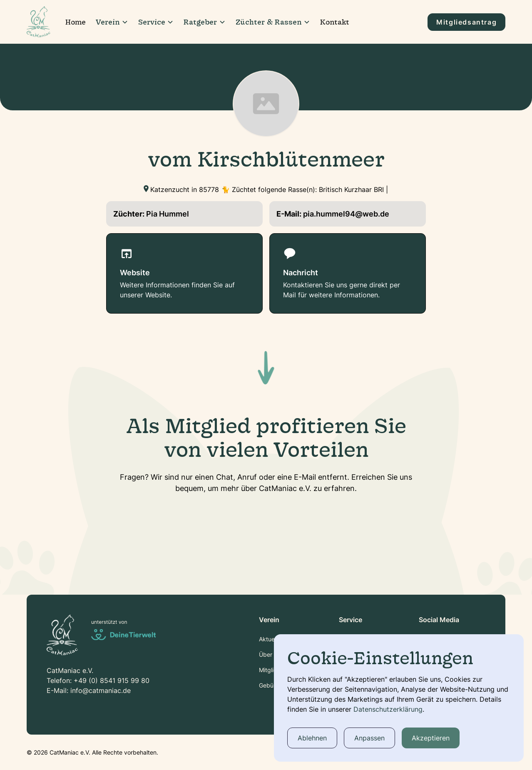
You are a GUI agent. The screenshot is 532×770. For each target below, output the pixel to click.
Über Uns (272, 654)
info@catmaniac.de (101, 690)
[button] (112, 22)
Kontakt (335, 22)
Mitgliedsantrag (466, 22)
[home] (39, 22)
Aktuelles (271, 639)
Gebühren (272, 685)
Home (76, 22)
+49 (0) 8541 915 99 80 (112, 680)
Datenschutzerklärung (388, 709)
